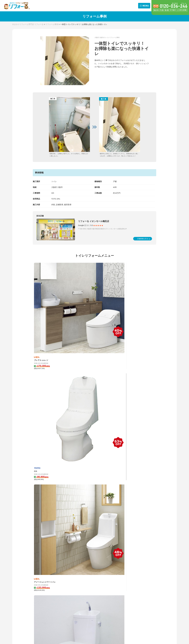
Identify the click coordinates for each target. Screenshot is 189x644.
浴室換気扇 (74, 566)
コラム (87, 550)
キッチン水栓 (62, 570)
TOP (36, 550)
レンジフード (62, 566)
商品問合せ (148, 574)
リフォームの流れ (140, 550)
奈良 (34, 569)
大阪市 (60, 187)
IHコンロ (73, 562)
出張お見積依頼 (137, 574)
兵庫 (47, 565)
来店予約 (135, 581)
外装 (59, 582)
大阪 (34, 565)
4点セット (61, 574)
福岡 (47, 573)
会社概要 (147, 564)
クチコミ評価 (149, 560)
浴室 (71, 555)
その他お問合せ (149, 578)
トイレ (60, 559)
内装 (71, 578)
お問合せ (137, 569)
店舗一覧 (38, 560)
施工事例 (112, 550)
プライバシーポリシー (142, 592)
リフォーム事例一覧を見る (94, 464)
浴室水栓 (73, 570)
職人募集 (147, 581)
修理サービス (65, 587)
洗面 (71, 559)
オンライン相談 (137, 578)
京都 (47, 569)
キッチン (61, 555)
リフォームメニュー (67, 550)
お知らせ (38, 555)
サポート (135, 564)
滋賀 (34, 573)
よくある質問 (139, 587)
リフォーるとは (140, 555)
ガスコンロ (61, 562)
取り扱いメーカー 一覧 (93, 585)
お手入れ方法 (89, 580)
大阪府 (54, 187)
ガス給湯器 (74, 574)
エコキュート (62, 578)
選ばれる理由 (136, 560)
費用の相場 (39, 578)
